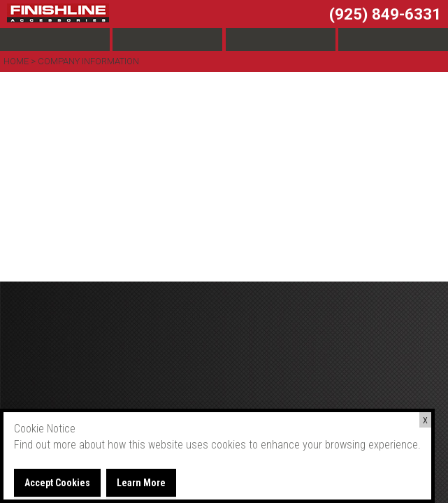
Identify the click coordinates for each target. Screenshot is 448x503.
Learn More (141, 483)
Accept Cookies (57, 483)
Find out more (45, 445)
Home (17, 61)
